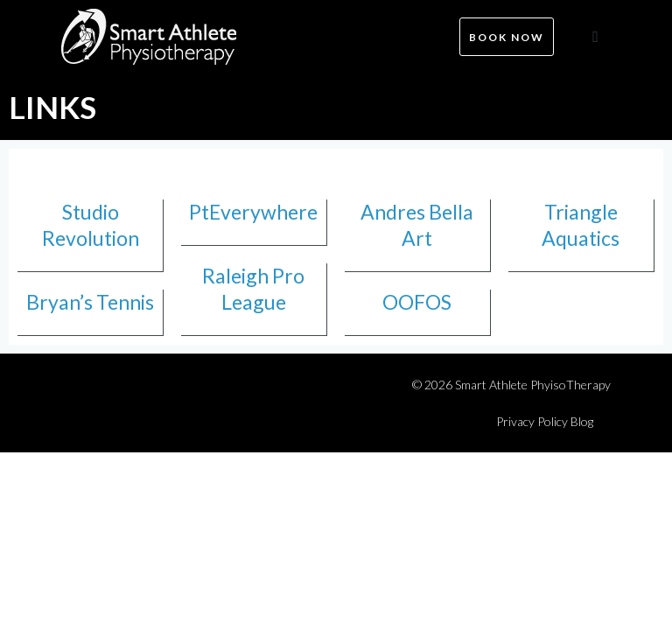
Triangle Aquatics (581, 225)
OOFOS (417, 302)
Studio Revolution (91, 225)
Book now (507, 37)
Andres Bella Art (417, 225)
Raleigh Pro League (253, 289)
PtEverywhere (253, 212)
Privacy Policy (532, 421)
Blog (582, 421)
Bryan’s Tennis (90, 302)
